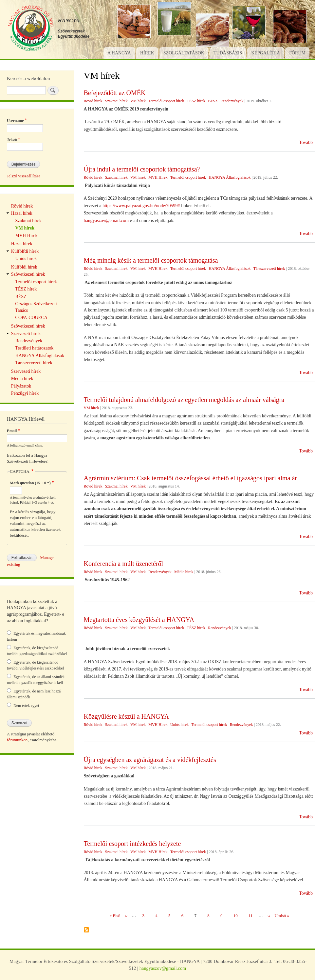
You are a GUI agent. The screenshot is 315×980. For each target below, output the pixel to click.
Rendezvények (232, 101)
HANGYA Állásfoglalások (230, 177)
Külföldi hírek (24, 267)
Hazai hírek (22, 213)
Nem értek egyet (26, 706)
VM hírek (138, 101)
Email (12, 431)
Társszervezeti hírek (269, 269)
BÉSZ (213, 101)
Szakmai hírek (116, 101)
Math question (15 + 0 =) (30, 483)
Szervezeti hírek (26, 334)
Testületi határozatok (35, 348)
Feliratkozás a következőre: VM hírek (86, 930)
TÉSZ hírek (196, 101)
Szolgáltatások (184, 53)
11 (251, 915)
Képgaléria (266, 53)
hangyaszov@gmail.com (163, 968)
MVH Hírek (158, 177)
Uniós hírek (179, 725)
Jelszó (12, 140)
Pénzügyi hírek (25, 393)
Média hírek (184, 572)
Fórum (297, 53)
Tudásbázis (228, 53)
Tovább (306, 142)
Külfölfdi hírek (25, 251)
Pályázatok (21, 386)
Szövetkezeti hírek (28, 274)
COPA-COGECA (31, 318)
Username (15, 121)
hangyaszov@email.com (106, 220)
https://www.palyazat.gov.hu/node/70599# (141, 206)
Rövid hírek (93, 101)
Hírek (147, 53)
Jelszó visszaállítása (24, 176)
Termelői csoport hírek (166, 101)
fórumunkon (17, 740)
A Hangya (119, 53)
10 (236, 915)
